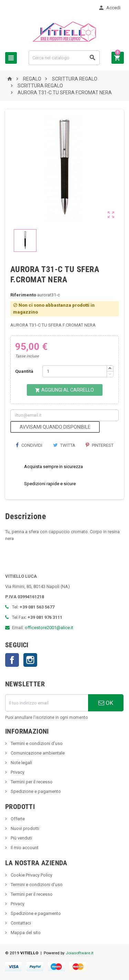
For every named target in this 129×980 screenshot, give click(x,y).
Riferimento (23, 295)
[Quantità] (75, 371)
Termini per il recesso (31, 782)
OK (106, 703)
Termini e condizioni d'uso (36, 743)
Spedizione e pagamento (35, 791)
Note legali (21, 763)
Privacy (17, 772)
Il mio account (24, 848)
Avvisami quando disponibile (55, 427)
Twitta (64, 445)
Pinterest (100, 445)
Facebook (12, 660)
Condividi (29, 445)
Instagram (30, 660)
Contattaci (20, 923)
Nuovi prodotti (24, 828)
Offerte (17, 819)
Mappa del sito (25, 933)
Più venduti (21, 838)
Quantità (24, 371)
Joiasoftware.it (80, 953)
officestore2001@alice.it (49, 628)
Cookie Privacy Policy (31, 875)
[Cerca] (64, 58)
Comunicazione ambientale (37, 753)
